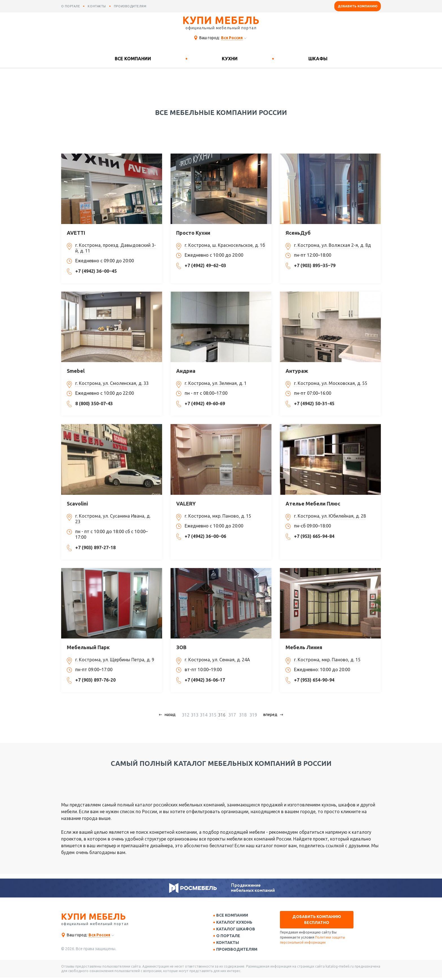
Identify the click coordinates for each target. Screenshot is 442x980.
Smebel (76, 371)
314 (206, 715)
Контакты (230, 945)
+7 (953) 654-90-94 (314, 680)
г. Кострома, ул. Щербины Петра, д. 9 (115, 660)
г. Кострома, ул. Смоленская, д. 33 (112, 383)
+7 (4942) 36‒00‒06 (205, 536)
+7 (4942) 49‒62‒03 (205, 265)
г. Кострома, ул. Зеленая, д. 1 (216, 383)
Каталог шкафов (238, 930)
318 (242, 715)
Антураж (297, 371)
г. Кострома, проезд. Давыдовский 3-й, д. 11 (116, 248)
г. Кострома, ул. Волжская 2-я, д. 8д (332, 245)
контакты (97, 6)
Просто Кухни (193, 233)
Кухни (230, 59)
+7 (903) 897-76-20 (95, 680)
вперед (268, 715)
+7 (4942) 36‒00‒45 (96, 271)
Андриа (186, 371)
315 (215, 715)
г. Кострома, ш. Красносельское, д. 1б (225, 245)
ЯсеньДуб (298, 233)
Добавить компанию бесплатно (317, 920)
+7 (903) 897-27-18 (95, 547)
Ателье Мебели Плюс (313, 504)
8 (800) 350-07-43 (94, 403)
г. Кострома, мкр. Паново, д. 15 (218, 516)
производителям (130, 6)
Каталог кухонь (236, 923)
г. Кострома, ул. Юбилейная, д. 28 (330, 516)
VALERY (186, 504)
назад (172, 715)
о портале (71, 6)
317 (233, 715)
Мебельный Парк (88, 647)
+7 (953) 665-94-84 (314, 536)
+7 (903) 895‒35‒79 (315, 265)
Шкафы (318, 59)
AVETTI (76, 233)
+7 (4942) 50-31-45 (314, 403)
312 (188, 715)
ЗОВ (181, 647)
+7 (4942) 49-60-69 (205, 403)
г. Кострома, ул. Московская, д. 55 (331, 383)
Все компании (133, 59)
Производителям (239, 952)
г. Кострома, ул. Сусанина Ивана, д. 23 (113, 519)
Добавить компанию (358, 6)
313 (197, 715)
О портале (230, 937)
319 (251, 715)
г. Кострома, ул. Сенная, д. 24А (217, 660)
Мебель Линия (304, 647)
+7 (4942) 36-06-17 (205, 680)
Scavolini (77, 504)
